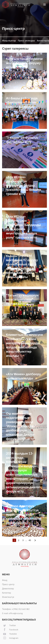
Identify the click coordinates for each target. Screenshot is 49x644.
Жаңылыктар (9, 41)
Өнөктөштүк (8, 597)
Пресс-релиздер (26, 41)
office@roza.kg (16, 613)
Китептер (7, 593)
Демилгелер (8, 588)
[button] (45, 5)
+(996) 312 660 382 (21, 609)
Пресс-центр (8, 584)
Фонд (5, 580)
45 (30, 540)
